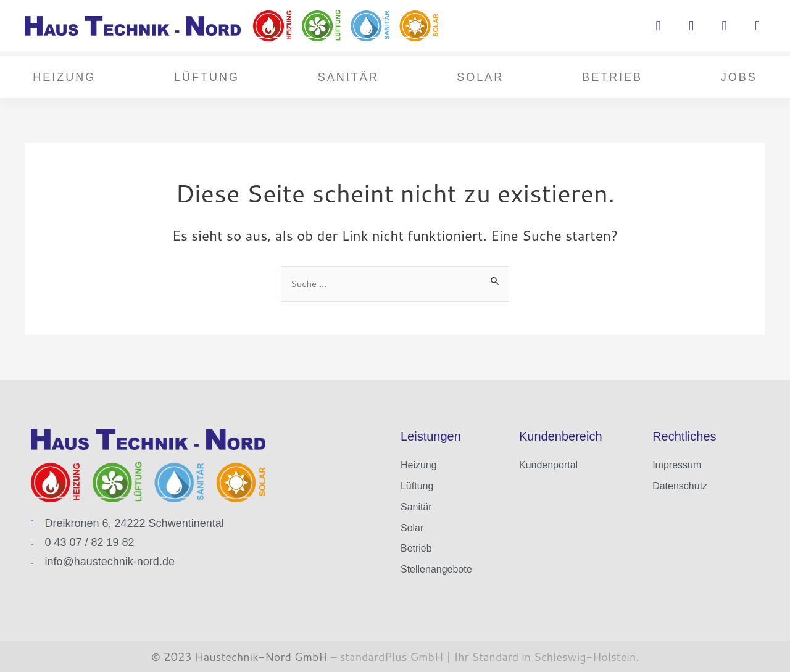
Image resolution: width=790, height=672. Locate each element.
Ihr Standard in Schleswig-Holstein (544, 657)
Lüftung (207, 77)
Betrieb (612, 77)
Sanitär (348, 77)
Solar (480, 77)
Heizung (64, 77)
